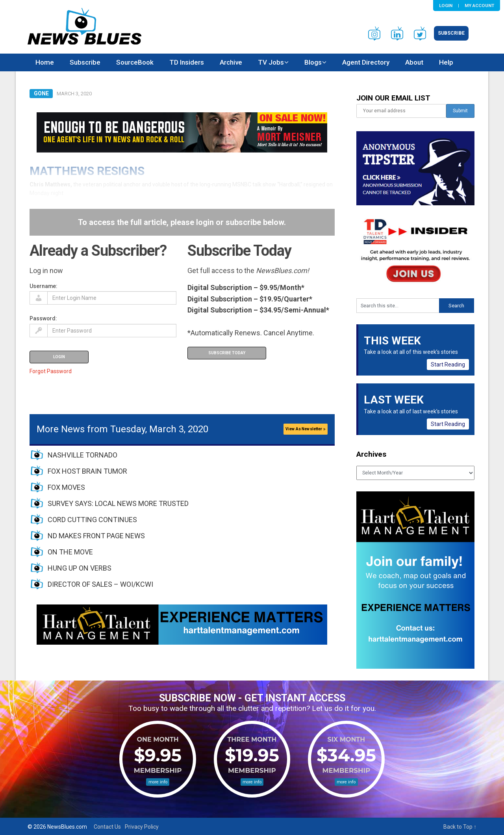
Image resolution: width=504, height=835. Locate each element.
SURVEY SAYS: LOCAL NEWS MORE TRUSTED (118, 503)
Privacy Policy (142, 827)
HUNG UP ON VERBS (80, 568)
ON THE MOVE (70, 552)
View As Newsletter (306, 429)
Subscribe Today (227, 353)
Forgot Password (51, 371)
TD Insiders (187, 62)
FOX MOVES (66, 487)
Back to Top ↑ (460, 827)
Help (446, 62)
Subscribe (451, 33)
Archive (231, 62)
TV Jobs (271, 62)
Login (446, 6)
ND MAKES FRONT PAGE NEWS (96, 536)
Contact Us (107, 827)
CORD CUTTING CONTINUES (92, 520)
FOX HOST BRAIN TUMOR (87, 471)
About (414, 62)
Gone (41, 93)
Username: (44, 286)
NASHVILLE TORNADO (82, 455)
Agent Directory (366, 62)
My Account (479, 6)
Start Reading (448, 364)
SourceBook (135, 62)
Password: (43, 318)
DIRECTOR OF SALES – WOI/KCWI (100, 584)
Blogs (313, 62)
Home (45, 62)
